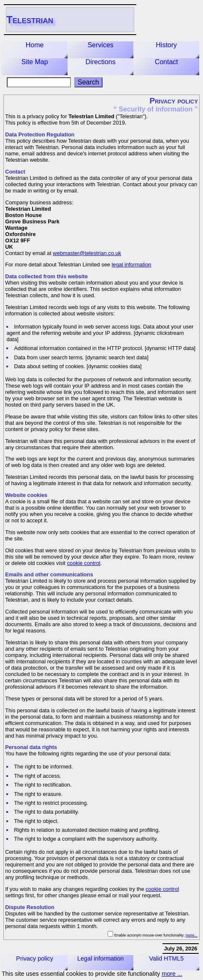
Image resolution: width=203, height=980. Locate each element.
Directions (101, 62)
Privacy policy (35, 958)
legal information (131, 265)
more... (192, 935)
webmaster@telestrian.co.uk (87, 253)
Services (100, 45)
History (166, 45)
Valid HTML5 (166, 958)
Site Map (34, 62)
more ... (172, 974)
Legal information (100, 958)
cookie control (84, 563)
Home (35, 45)
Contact (166, 62)
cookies (38, 495)
